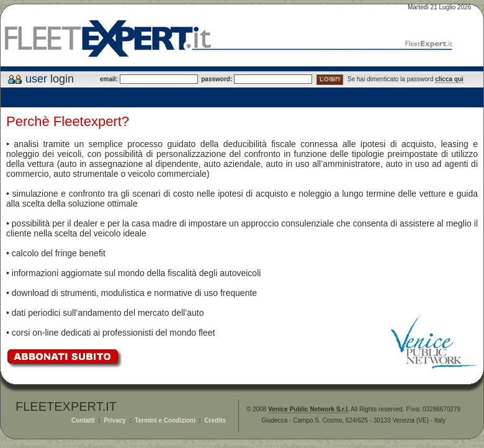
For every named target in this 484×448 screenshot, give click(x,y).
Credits (215, 420)
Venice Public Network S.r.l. (309, 409)
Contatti (83, 420)
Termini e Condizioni (165, 420)
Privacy (115, 420)
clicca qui (449, 79)
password (214, 79)
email (108, 79)
